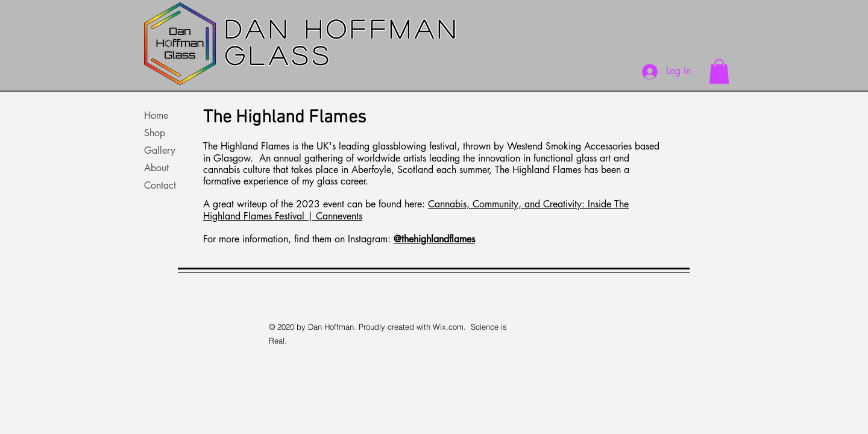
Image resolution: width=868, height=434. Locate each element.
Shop (155, 133)
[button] (719, 71)
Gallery (160, 150)
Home (156, 115)
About (156, 168)
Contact (160, 185)
